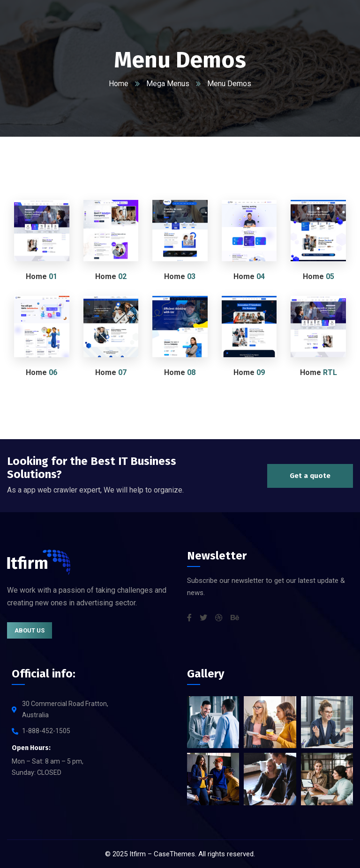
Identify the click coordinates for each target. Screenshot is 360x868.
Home (119, 84)
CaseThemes (174, 854)
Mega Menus (168, 84)
